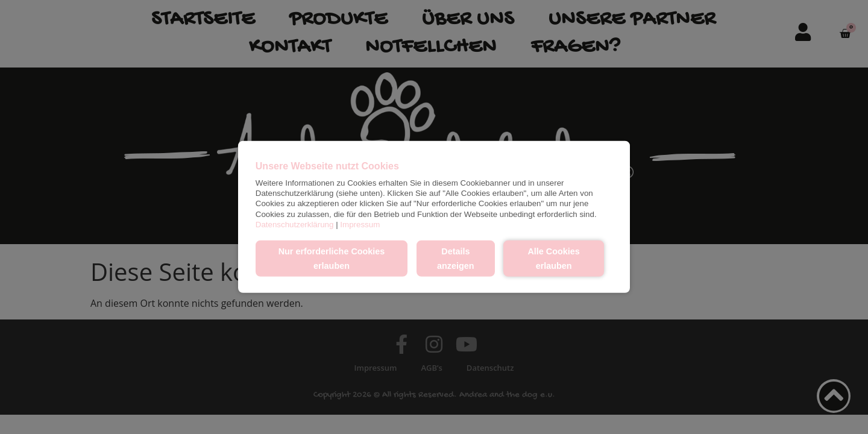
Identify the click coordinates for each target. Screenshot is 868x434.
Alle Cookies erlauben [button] (553, 259)
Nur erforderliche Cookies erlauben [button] (332, 259)
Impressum (360, 225)
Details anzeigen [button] (456, 259)
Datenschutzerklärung (295, 225)
